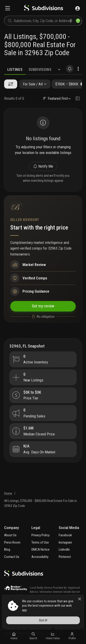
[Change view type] (78, 98)
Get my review (43, 306)
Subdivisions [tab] (40, 70)
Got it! (43, 620)
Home (8, 493)
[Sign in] (78, 8)
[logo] (44, 8)
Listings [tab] (15, 70)
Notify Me (43, 166)
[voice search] (71, 21)
